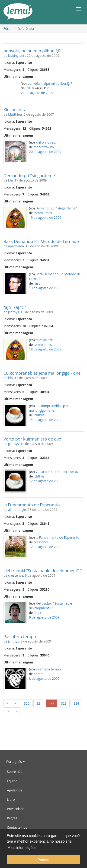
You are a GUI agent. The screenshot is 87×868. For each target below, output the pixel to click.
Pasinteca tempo (20, 636)
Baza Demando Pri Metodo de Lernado (41, 241)
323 (64, 703)
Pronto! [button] (43, 860)
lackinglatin (17, 56)
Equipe (12, 781)
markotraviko (44, 147)
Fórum (8, 29)
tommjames (43, 213)
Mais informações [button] (22, 848)
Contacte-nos (17, 827)
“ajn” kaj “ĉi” (15, 307)
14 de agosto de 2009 (45, 420)
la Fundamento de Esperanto (32, 505)
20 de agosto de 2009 (45, 152)
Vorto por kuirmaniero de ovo (32, 439)
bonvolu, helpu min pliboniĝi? (32, 51)
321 (39, 703)
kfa (10, 180)
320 (27, 703)
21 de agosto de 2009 (37, 93)
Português (15, 762)
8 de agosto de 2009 (44, 678)
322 (52, 703)
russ (37, 283)
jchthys (13, 312)
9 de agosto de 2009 (44, 617)
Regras (12, 818)
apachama (16, 246)
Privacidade (16, 809)
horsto (39, 674)
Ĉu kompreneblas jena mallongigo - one (42, 373)
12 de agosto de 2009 (45, 481)
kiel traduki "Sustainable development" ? (43, 571)
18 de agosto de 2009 (45, 349)
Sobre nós (15, 772)
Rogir (38, 613)
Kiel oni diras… (18, 110)
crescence (41, 542)
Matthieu (15, 114)
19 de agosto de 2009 (45, 217)
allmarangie (17, 510)
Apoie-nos (14, 790)
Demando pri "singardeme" (30, 175)
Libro (11, 799)
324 (76, 703)
